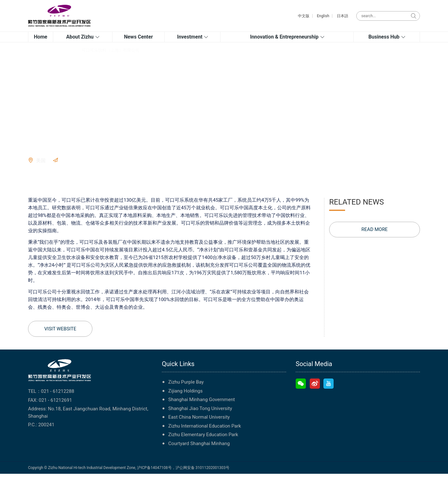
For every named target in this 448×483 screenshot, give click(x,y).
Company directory (60, 59)
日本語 (343, 16)
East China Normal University (199, 426)
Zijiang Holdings (185, 400)
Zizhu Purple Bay (186, 391)
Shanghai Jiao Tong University (200, 417)
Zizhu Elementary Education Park (203, 444)
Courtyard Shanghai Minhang (199, 452)
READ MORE (374, 239)
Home (34, 59)
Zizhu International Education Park (205, 435)
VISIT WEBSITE (77, 169)
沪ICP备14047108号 (154, 477)
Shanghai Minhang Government (202, 409)
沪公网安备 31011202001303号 (202, 477)
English (323, 16)
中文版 (304, 16)
